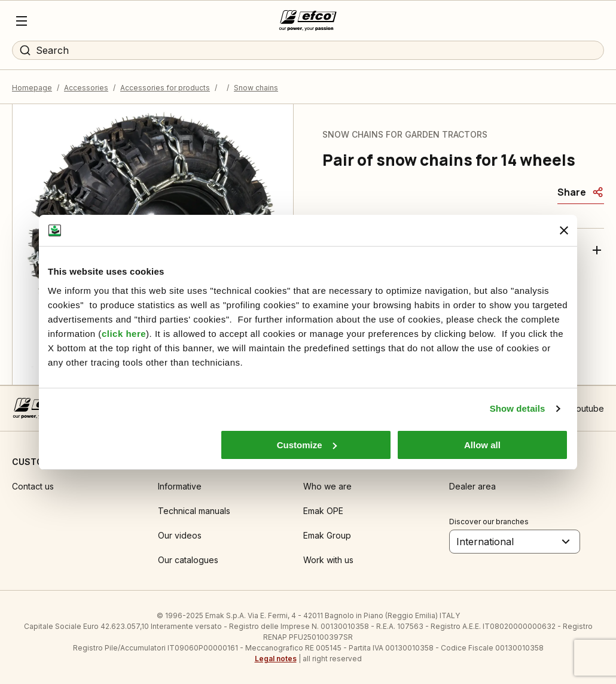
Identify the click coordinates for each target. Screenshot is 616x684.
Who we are (327, 486)
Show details (518, 408)
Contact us (33, 486)
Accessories (86, 88)
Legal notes (276, 659)
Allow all (482, 445)
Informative (180, 486)
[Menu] (22, 21)
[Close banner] (564, 230)
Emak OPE (323, 511)
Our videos (180, 535)
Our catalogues (188, 560)
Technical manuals (194, 511)
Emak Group (327, 535)
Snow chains (256, 88)
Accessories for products (165, 88)
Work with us (328, 560)
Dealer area (472, 486)
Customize (307, 445)
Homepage (32, 88)
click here (124, 334)
